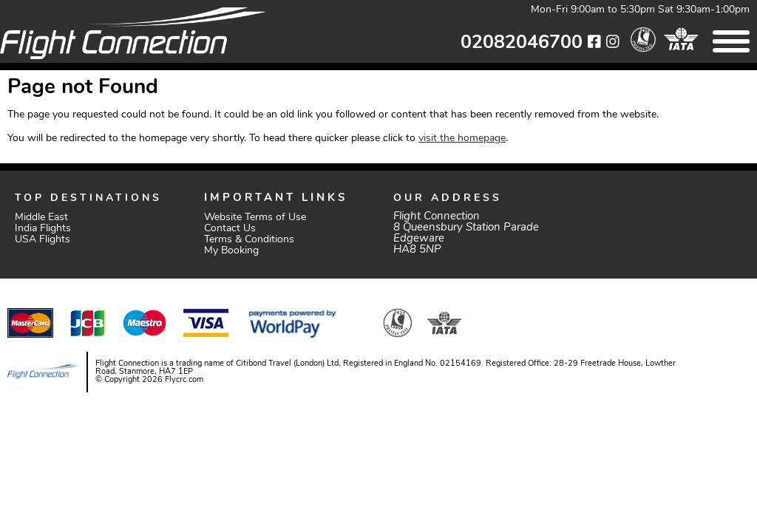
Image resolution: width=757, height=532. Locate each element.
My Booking (231, 251)
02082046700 (522, 43)
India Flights (43, 229)
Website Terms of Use (255, 218)
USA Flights (43, 240)
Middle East (41, 218)
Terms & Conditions (249, 240)
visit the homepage (462, 139)
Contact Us (230, 229)
